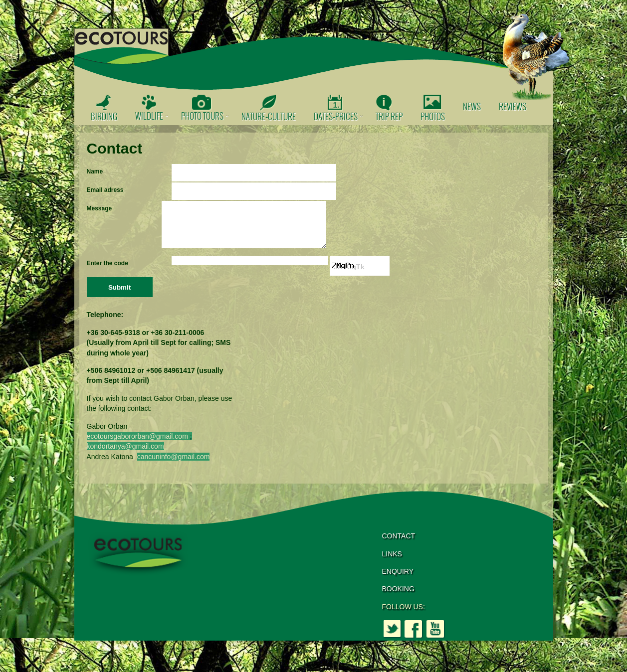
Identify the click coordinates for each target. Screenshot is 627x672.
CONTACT (399, 543)
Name (95, 171)
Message (100, 208)
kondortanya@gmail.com (125, 454)
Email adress (105, 190)
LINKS (392, 561)
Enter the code (107, 271)
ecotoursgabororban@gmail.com (137, 444)
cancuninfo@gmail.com (174, 464)
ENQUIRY (398, 579)
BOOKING (398, 596)
